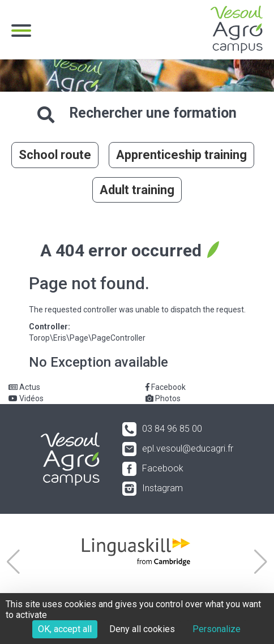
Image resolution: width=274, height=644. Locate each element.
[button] (13, 562)
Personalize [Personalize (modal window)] (217, 629)
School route (55, 155)
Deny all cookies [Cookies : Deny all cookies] (142, 629)
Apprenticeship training (181, 155)
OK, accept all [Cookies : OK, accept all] (65, 629)
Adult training (137, 190)
